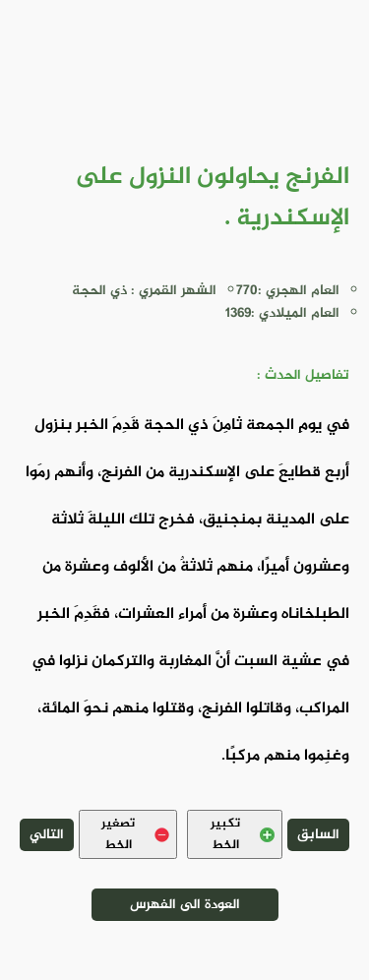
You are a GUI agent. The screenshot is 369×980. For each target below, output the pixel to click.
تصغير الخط (135, 834)
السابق (318, 835)
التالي (47, 835)
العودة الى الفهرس (185, 905)
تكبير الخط (243, 834)
